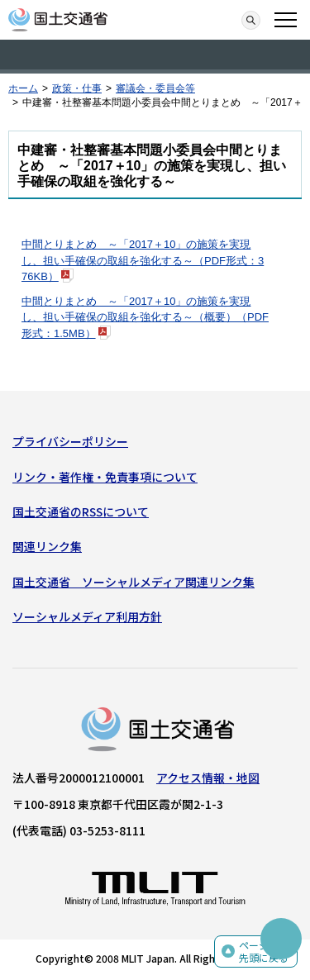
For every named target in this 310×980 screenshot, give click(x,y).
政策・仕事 (77, 88)
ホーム (23, 88)
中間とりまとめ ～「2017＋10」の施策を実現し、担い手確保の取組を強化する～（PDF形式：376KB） (143, 260)
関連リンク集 (47, 546)
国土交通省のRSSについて (81, 511)
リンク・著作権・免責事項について (105, 477)
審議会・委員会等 (155, 88)
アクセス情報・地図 (208, 778)
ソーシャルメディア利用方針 (87, 616)
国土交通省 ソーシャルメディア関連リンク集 (134, 582)
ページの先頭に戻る (264, 951)
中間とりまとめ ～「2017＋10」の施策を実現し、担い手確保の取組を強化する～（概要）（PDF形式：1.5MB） (145, 317)
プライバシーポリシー (70, 441)
